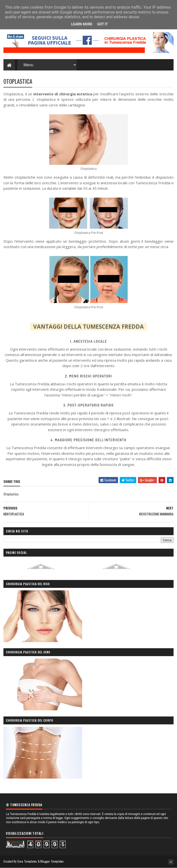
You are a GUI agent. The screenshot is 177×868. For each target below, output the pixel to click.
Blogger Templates (52, 861)
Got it (102, 24)
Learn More (82, 24)
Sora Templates (27, 861)
